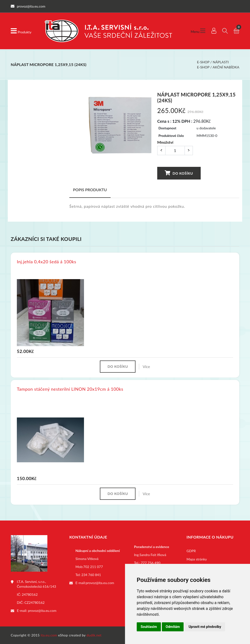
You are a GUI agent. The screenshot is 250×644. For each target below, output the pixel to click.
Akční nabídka (226, 67)
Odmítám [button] (173, 627)
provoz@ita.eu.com (42, 611)
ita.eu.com (49, 635)
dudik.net (94, 635)
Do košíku (179, 173)
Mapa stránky (197, 559)
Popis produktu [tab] (90, 190)
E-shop (203, 62)
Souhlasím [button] (149, 627)
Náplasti (221, 62)
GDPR (191, 551)
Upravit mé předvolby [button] (205, 627)
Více (146, 366)
